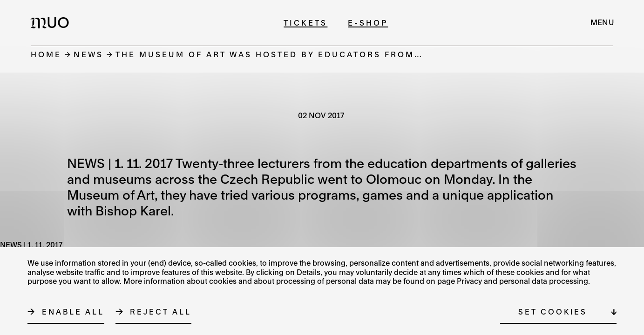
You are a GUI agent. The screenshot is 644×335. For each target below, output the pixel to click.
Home (46, 54)
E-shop (368, 23)
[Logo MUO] (53, 22)
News (88, 54)
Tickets (305, 23)
